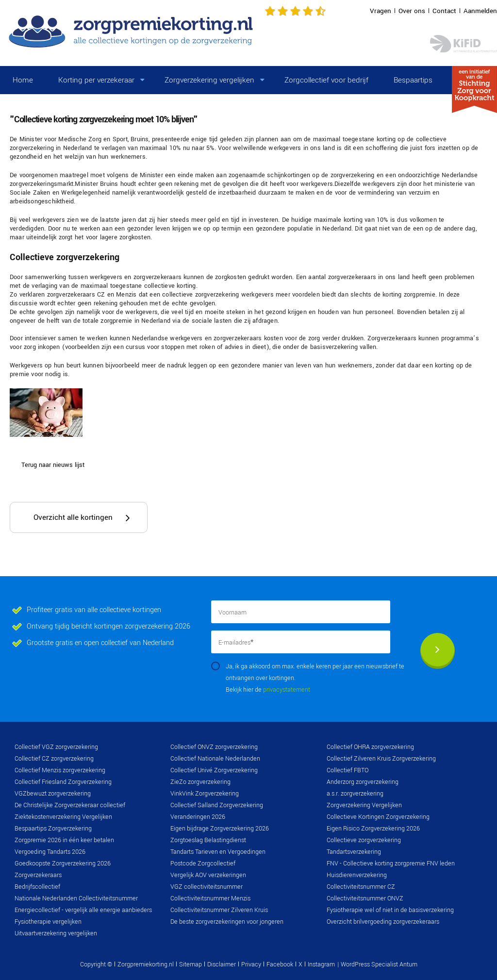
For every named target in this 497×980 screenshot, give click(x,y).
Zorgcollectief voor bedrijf (326, 80)
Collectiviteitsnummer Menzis (210, 898)
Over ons (412, 11)
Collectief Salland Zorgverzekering (217, 805)
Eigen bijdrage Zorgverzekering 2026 (220, 829)
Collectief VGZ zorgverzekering (56, 747)
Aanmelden (480, 11)
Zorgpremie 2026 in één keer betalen (64, 840)
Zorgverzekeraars (38, 875)
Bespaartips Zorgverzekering (53, 829)
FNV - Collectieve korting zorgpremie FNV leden (391, 864)
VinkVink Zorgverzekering (205, 794)
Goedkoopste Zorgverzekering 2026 (63, 864)
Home (23, 80)
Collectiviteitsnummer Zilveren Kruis (219, 910)
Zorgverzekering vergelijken (209, 80)
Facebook (280, 964)
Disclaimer (222, 964)
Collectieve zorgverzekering (364, 840)
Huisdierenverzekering (357, 875)
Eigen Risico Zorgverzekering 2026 (373, 829)
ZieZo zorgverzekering (200, 782)
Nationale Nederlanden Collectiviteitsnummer (76, 898)
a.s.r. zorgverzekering (355, 794)
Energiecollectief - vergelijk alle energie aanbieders (83, 910)
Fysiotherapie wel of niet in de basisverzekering (390, 910)
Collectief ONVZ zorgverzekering (214, 747)
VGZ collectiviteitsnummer (207, 887)
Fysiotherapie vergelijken (48, 922)
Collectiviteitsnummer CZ (361, 887)
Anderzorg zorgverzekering (363, 782)
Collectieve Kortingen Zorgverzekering (378, 817)
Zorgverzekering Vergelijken (364, 805)
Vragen (381, 11)
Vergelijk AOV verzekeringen (208, 875)
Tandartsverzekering (354, 852)
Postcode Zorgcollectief (203, 864)
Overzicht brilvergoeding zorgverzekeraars (383, 922)
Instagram (321, 964)
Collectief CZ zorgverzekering (54, 759)
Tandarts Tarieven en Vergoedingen (218, 852)
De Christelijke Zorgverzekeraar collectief (70, 805)
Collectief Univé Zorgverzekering (214, 770)
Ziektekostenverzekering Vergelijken (63, 817)
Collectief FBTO (348, 770)
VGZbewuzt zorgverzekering (53, 794)
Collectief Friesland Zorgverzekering (63, 782)
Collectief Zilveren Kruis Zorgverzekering (381, 759)
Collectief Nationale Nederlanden (215, 759)
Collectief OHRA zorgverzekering (370, 747)
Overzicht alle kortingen (73, 517)
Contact (444, 11)
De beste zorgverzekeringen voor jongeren (227, 922)
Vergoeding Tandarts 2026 (50, 852)
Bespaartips (413, 80)
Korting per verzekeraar (96, 80)
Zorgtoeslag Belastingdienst (208, 840)
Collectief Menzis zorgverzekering (60, 770)
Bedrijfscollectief (37, 887)
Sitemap (191, 964)
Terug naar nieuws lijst (53, 465)
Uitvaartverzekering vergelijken (56, 933)
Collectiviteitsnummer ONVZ (365, 898)
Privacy (251, 964)
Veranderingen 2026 (198, 817)
